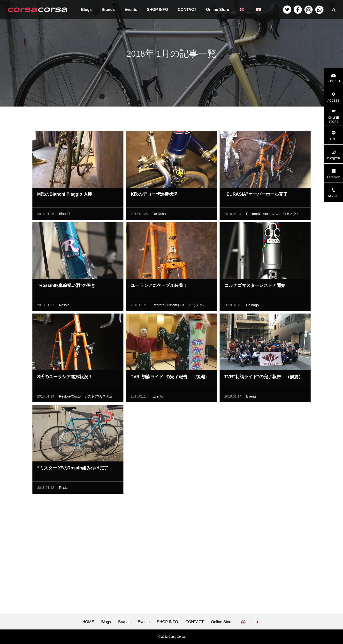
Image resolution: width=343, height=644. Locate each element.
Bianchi (65, 215)
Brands (108, 10)
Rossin (64, 307)
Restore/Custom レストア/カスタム (273, 215)
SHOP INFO (158, 10)
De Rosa (159, 215)
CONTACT (187, 10)
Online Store (217, 10)
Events (131, 10)
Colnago (252, 307)
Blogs (86, 10)
